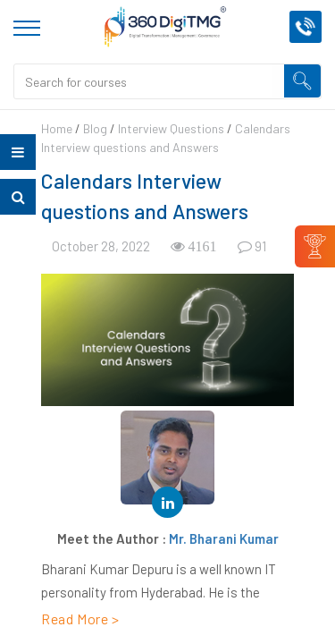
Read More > (80, 619)
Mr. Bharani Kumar (224, 538)
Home (57, 128)
